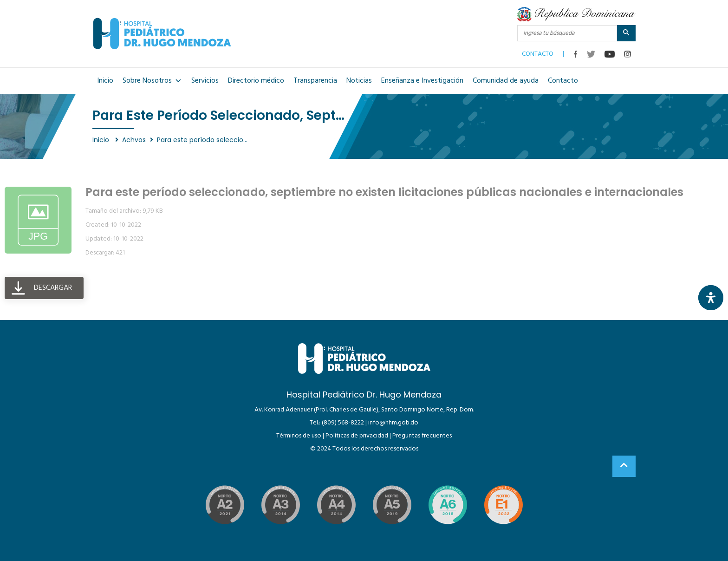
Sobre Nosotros (152, 81)
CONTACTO (538, 52)
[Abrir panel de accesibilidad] (711, 298)
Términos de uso (299, 436)
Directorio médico (256, 81)
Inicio (105, 81)
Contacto (563, 81)
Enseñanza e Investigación (422, 81)
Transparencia (315, 81)
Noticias (359, 81)
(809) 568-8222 (343, 423)
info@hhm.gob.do (393, 423)
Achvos (134, 140)
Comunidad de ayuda (506, 81)
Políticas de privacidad (357, 436)
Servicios (205, 81)
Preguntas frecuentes (422, 436)
